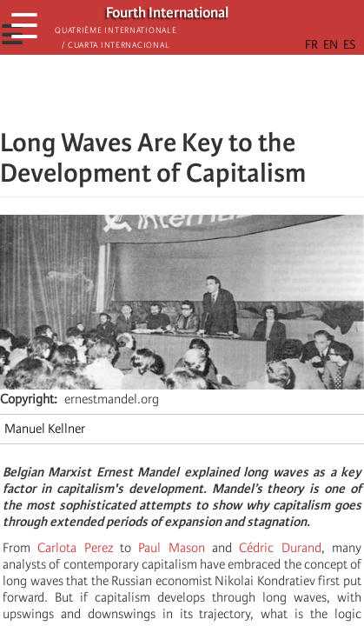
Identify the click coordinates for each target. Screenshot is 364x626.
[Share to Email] (207, 91)
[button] (231, 91)
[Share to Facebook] (134, 91)
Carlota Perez (75, 548)
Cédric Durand (280, 548)
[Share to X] (158, 91)
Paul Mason (171, 548)
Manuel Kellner (45, 429)
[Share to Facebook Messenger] (182, 91)
